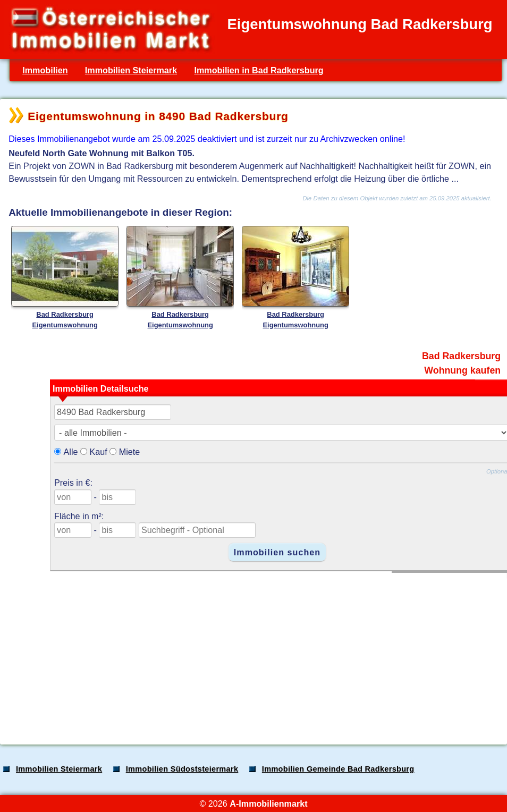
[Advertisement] (252, 653)
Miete (130, 452)
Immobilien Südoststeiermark (182, 769)
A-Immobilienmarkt (268, 803)
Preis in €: (73, 483)
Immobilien (45, 70)
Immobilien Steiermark (131, 70)
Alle (71, 452)
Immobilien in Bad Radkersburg (259, 70)
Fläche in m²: (79, 516)
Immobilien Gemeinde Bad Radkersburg (338, 769)
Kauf (99, 452)
